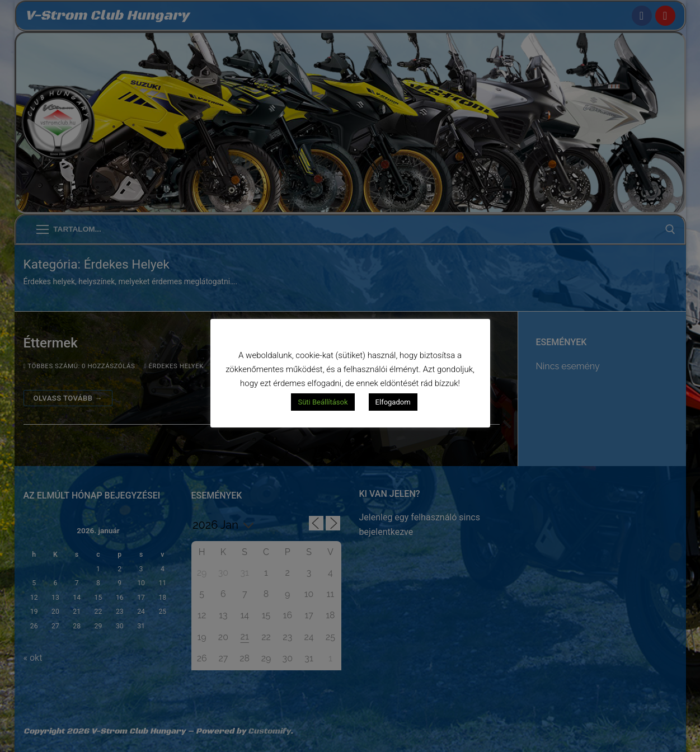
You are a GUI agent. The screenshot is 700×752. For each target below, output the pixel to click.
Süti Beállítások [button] (323, 402)
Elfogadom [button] (393, 402)
